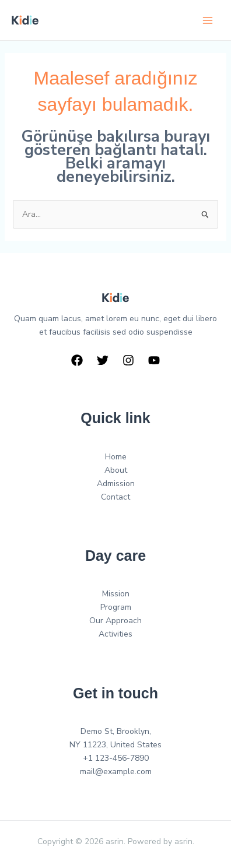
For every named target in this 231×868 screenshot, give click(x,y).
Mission (116, 594)
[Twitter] (103, 360)
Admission (116, 484)
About (116, 470)
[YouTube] (154, 360)
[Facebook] (77, 360)
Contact (116, 497)
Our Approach (116, 621)
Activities (116, 634)
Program (116, 607)
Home (116, 457)
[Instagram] (128, 360)
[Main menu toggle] (207, 20)
